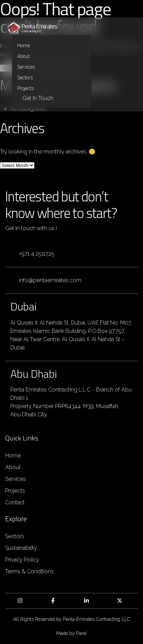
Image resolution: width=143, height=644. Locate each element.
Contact (15, 502)
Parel (81, 633)
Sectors (25, 78)
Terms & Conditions (29, 571)
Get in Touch (38, 98)
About (23, 56)
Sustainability (21, 548)
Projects (25, 88)
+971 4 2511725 (37, 254)
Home (24, 46)
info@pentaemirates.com (50, 280)
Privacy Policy (22, 560)
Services (26, 67)
